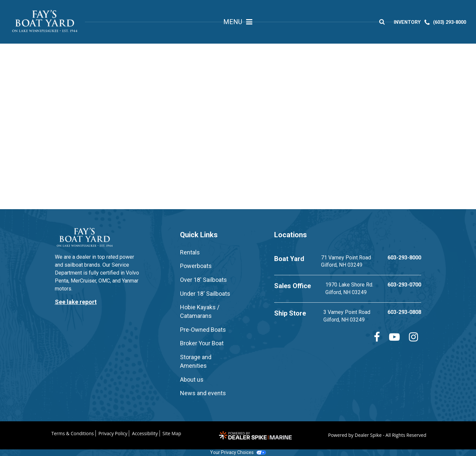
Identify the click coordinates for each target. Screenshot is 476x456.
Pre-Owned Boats (203, 330)
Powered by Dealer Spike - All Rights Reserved (377, 435)
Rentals (190, 252)
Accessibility (145, 433)
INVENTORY (409, 23)
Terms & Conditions (73, 433)
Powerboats (196, 266)
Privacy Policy (113, 433)
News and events (203, 393)
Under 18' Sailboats (205, 294)
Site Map (172, 433)
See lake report (76, 302)
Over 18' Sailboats (203, 280)
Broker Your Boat (202, 343)
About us (192, 380)
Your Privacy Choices (238, 452)
